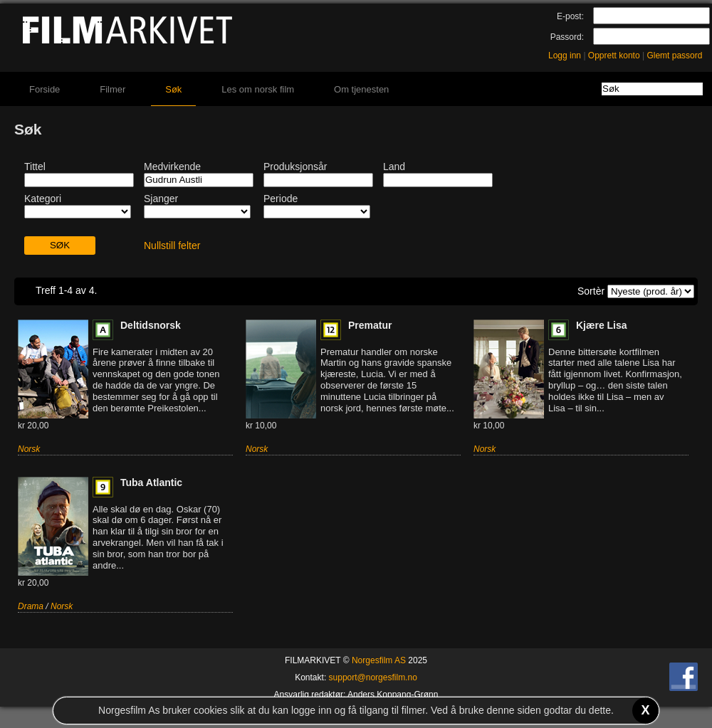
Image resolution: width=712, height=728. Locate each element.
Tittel (35, 167)
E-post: (570, 16)
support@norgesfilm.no (373, 677)
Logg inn (565, 56)
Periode (281, 199)
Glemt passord (674, 56)
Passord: (567, 37)
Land (394, 167)
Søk (173, 89)
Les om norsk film (258, 89)
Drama (31, 606)
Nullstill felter (172, 246)
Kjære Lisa (602, 325)
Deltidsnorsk (151, 325)
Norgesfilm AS (379, 660)
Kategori (43, 199)
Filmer (112, 89)
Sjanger (161, 199)
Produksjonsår (295, 167)
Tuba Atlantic (151, 482)
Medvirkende (172, 167)
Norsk (29, 449)
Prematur (370, 325)
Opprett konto (614, 56)
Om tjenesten (361, 89)
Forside (44, 89)
